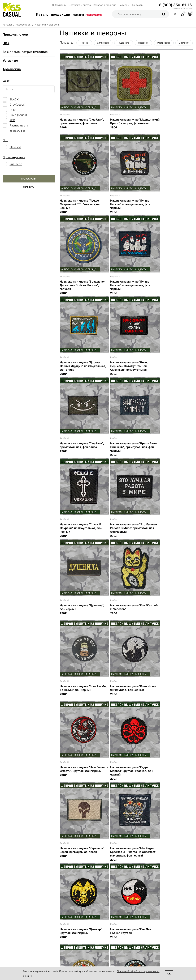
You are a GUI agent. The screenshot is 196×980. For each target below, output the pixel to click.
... (138, 889)
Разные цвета (19, 125)
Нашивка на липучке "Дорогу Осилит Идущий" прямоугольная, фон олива (80, 286)
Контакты (132, 5)
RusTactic (16, 164)
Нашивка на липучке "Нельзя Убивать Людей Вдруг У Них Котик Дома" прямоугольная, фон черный (125, 857)
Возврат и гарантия (101, 5)
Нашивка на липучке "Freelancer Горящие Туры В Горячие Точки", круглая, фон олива (170, 694)
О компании (96, 929)
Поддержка (103, 948)
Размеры (119, 5)
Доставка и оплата (78, 5)
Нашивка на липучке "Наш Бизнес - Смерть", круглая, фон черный (126, 530)
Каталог (141, 929)
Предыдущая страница (80, 889)
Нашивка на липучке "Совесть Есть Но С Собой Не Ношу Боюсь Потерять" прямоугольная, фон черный (170, 857)
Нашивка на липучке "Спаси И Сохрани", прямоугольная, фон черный (126, 367)
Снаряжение (142, 946)
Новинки (78, 15)
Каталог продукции (53, 14)
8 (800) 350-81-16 (176, 5)
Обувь (138, 941)
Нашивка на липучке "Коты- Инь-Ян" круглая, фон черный (80, 528)
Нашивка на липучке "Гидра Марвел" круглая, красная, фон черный (171, 530)
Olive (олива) (18, 115)
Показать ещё (125, 877)
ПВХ (6, 43)
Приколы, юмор (15, 34)
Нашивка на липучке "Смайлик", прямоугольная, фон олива (79, 123)
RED (12, 120)
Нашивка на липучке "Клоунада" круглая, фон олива (126, 691)
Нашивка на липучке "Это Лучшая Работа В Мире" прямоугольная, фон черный (169, 367)
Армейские (12, 69)
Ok (169, 974)
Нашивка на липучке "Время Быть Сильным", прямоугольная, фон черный (79, 367)
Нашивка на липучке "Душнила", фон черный (76, 447)
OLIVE (14, 110)
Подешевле (123, 43)
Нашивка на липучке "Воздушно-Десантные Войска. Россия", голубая (126, 204)
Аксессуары (142, 950)
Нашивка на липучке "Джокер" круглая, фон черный (170, 609)
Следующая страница (172, 889)
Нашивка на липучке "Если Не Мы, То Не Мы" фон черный (170, 447)
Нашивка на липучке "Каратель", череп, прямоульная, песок (74, 611)
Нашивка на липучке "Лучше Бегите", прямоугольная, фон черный (80, 204)
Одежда (139, 936)
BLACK (14, 99)
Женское (15, 147)
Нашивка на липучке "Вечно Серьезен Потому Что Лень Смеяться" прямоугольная (124, 286)
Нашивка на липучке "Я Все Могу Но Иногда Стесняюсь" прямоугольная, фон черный (169, 774)
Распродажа (93, 15)
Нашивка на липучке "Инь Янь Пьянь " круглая (80, 691)
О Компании (59, 5)
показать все (17, 131)
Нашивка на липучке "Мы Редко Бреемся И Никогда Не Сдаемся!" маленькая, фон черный (125, 613)
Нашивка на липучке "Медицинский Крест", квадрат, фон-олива (120, 123)
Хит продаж (103, 43)
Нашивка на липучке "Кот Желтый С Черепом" (122, 447)
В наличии (184, 43)
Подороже (143, 43)
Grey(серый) (18, 105)
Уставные (10, 60)
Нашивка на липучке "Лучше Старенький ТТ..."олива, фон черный (169, 123)
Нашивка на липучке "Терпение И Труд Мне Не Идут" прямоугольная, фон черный (81, 855)
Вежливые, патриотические (25, 52)
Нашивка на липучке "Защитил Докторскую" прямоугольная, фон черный (126, 774)
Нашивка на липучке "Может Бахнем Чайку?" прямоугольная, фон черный (80, 774)
